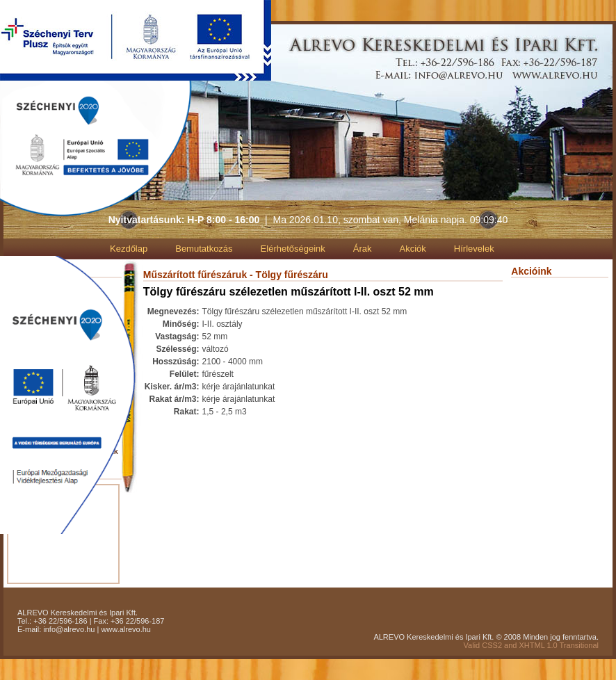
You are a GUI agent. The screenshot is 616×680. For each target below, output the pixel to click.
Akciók (413, 249)
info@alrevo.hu (69, 629)
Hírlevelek (474, 249)
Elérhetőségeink (293, 249)
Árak (363, 249)
